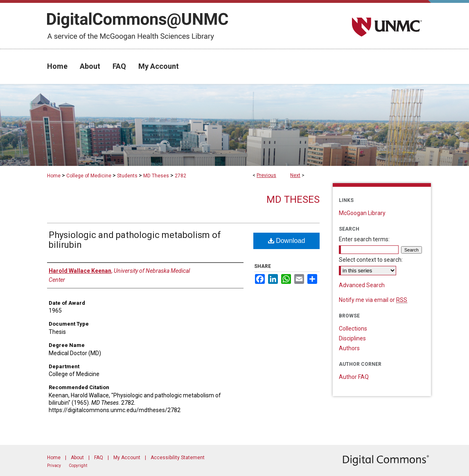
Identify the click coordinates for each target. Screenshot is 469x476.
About (77, 458)
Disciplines (352, 338)
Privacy (54, 466)
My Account (127, 458)
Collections (353, 329)
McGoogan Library (362, 213)
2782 (180, 176)
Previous (266, 175)
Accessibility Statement (178, 458)
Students (127, 176)
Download (287, 241)
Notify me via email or (373, 300)
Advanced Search (362, 285)
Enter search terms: (364, 239)
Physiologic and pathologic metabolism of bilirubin (135, 240)
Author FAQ (354, 377)
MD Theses (156, 176)
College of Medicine (89, 176)
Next (295, 175)
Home (54, 176)
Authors (349, 348)
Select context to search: (371, 260)
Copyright (78, 466)
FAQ (99, 458)
